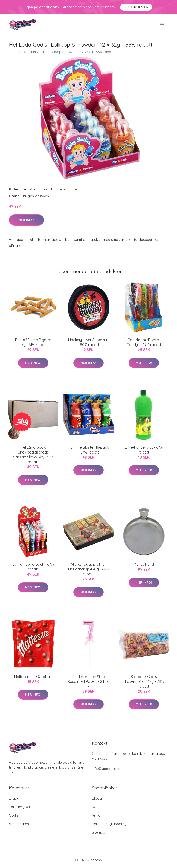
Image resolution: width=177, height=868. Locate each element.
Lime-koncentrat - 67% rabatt (144, 450)
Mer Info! (27, 220)
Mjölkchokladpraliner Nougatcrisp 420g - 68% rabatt (89, 569)
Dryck (14, 798)
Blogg (97, 798)
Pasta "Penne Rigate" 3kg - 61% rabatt (33, 342)
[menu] (163, 25)
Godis (14, 815)
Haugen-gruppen (65, 189)
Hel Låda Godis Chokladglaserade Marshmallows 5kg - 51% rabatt (33, 455)
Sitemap (99, 832)
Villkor (97, 815)
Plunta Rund (144, 564)
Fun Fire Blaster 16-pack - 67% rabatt (89, 450)
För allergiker (20, 807)
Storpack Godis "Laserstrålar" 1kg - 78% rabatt (144, 681)
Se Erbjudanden (136, 7)
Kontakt (98, 807)
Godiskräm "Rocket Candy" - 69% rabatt (144, 342)
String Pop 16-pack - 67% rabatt (33, 567)
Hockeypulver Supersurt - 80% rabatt (89, 342)
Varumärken (40, 189)
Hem (13, 52)
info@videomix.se (106, 769)
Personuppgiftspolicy (109, 824)
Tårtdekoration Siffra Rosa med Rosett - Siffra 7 (88, 681)
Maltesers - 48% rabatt (33, 677)
